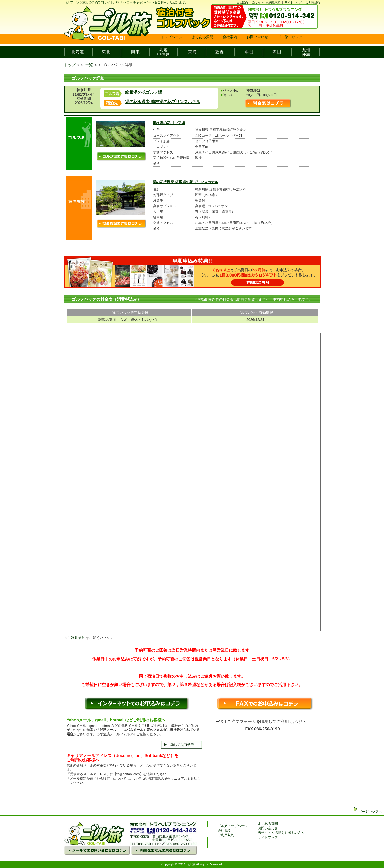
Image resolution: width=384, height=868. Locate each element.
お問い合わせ (268, 828)
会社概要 (224, 830)
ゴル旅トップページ (233, 826)
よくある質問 (268, 824)
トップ (70, 65)
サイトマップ (293, 2)
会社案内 (242, 2)
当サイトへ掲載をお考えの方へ (281, 833)
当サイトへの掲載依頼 (266, 2)
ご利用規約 (313, 2)
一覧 (89, 65)
